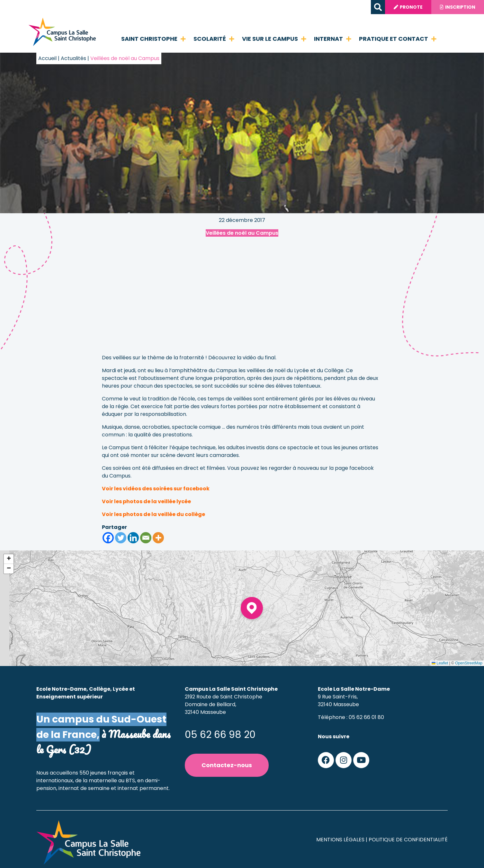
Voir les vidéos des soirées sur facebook (156, 489)
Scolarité (214, 39)
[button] (374, 7)
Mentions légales (340, 840)
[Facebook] (108, 538)
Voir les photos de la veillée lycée (146, 501)
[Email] (146, 538)
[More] (158, 538)
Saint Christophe (153, 39)
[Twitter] (121, 538)
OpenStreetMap (469, 663)
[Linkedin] (133, 538)
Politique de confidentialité (408, 840)
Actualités (73, 58)
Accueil (47, 58)
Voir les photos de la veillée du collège (153, 514)
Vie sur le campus (274, 39)
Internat (333, 39)
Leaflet (440, 663)
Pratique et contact (398, 39)
